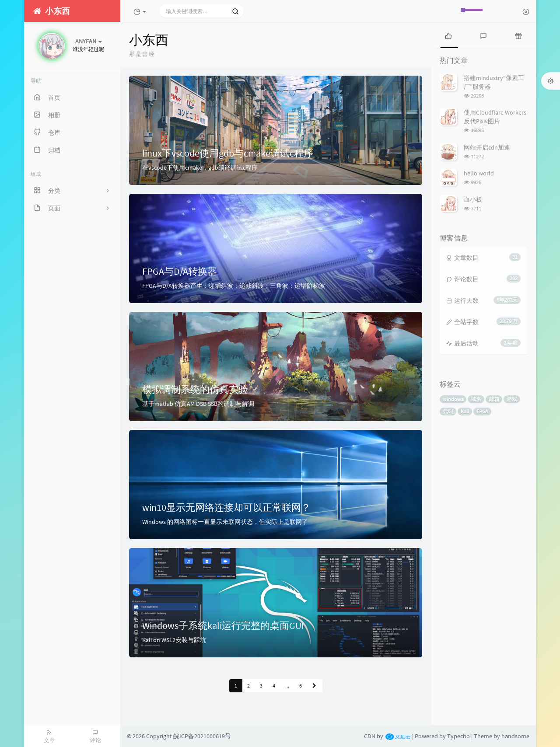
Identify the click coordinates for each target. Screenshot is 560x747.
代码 (448, 411)
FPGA (482, 411)
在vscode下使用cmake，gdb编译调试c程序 (200, 168)
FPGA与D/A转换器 (180, 271)
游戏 (512, 399)
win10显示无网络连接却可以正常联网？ (226, 507)
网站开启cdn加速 (487, 147)
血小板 (473, 199)
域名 (476, 399)
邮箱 (494, 399)
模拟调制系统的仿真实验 (195, 389)
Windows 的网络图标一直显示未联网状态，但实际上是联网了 (225, 522)
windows (453, 399)
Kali (465, 411)
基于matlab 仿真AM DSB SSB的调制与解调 (198, 404)
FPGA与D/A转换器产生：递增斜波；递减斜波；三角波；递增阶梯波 (234, 286)
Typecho (458, 736)
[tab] (448, 35)
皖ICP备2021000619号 (202, 736)
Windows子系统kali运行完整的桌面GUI (223, 625)
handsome (515, 736)
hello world (479, 173)
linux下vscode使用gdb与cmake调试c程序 (228, 153)
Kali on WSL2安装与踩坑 (174, 640)
